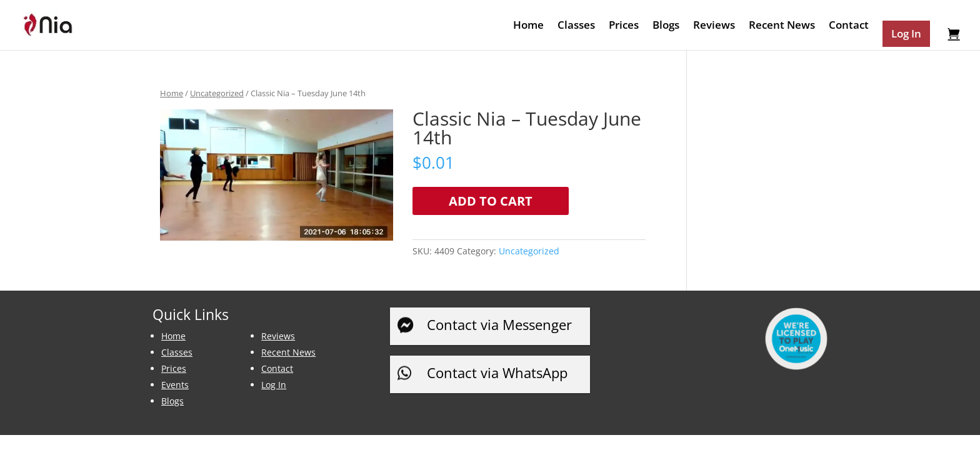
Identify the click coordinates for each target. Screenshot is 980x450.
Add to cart (491, 201)
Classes (576, 26)
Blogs (666, 26)
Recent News (782, 26)
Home (528, 26)
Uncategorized (217, 93)
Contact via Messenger (499, 324)
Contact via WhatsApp (497, 372)
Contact (849, 26)
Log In (274, 385)
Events (175, 385)
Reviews (714, 26)
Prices (624, 26)
